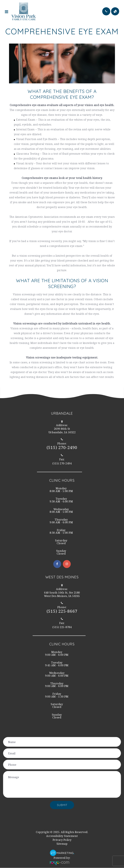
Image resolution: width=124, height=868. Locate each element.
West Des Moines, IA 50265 (62, 594)
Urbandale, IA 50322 (62, 431)
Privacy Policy (62, 840)
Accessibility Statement (62, 836)
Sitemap (62, 844)
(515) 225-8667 (62, 611)
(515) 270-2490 (62, 447)
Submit (62, 805)
